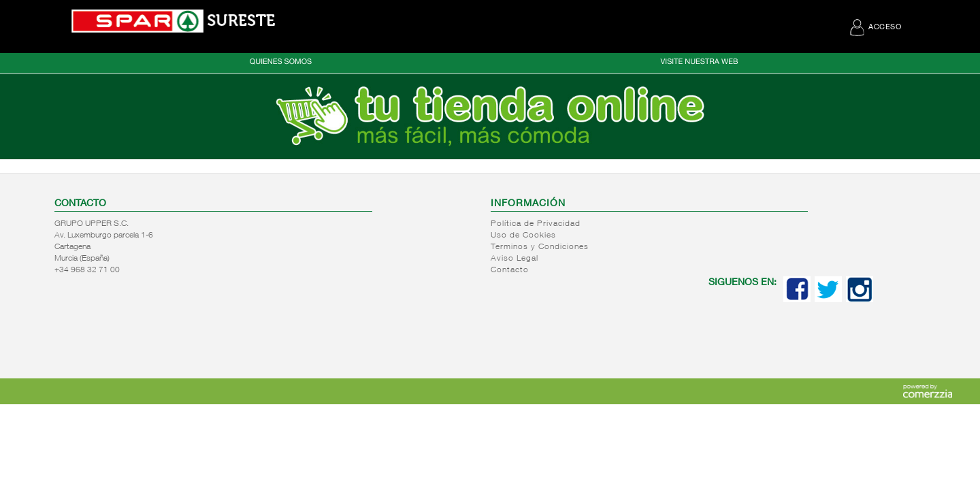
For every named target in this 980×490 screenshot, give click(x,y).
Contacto (510, 270)
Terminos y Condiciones (540, 247)
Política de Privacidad (536, 224)
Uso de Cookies (523, 235)
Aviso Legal (514, 259)
